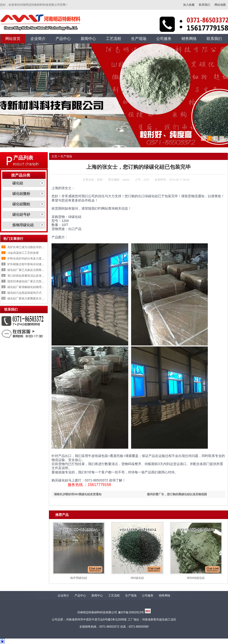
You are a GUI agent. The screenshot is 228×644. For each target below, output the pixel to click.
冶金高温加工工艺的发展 (23, 253)
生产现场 (66, 156)
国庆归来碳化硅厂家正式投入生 (27, 281)
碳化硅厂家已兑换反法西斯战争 (27, 270)
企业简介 (63, 596)
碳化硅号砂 (21, 215)
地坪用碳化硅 (79, 578)
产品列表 (23, 158)
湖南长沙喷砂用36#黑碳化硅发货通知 (78, 494)
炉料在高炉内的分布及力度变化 (27, 259)
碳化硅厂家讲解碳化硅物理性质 (27, 287)
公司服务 (148, 596)
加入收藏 (189, 5)
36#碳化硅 (137, 578)
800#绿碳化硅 (196, 578)
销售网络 (165, 596)
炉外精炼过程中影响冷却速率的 (27, 264)
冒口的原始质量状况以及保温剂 (27, 276)
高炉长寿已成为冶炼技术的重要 (27, 247)
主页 (54, 156)
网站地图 (220, 5)
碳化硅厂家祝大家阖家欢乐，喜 (27, 298)
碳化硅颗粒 (21, 204)
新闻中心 (97, 596)
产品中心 (80, 596)
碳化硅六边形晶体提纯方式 (24, 293)
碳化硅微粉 (21, 194)
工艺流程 (114, 596)
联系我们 (204, 5)
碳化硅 (18, 183)
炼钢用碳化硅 (23, 225)
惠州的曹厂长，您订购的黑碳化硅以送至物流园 (177, 494)
